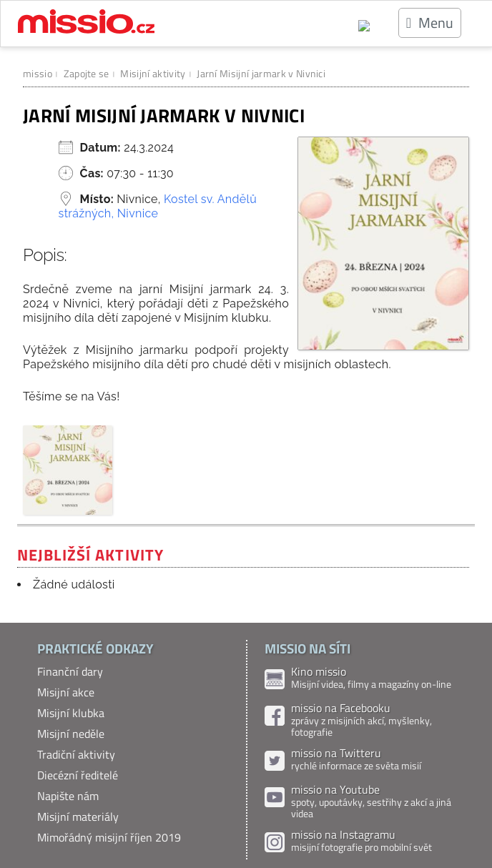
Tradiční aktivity (76, 754)
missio (38, 73)
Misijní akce (66, 692)
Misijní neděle (71, 734)
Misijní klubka (71, 713)
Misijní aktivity (153, 73)
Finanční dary (70, 671)
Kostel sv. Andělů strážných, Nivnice (158, 206)
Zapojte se (87, 73)
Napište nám (68, 796)
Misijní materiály (78, 817)
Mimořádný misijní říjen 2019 (109, 837)
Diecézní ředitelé (78, 775)
